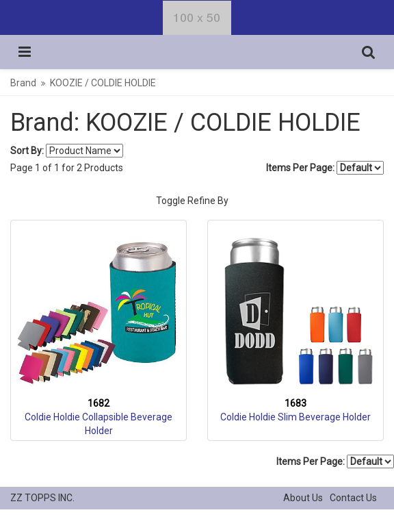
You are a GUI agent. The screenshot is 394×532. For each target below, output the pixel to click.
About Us (303, 498)
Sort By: (27, 151)
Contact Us (353, 498)
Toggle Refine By (192, 201)
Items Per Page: (325, 168)
